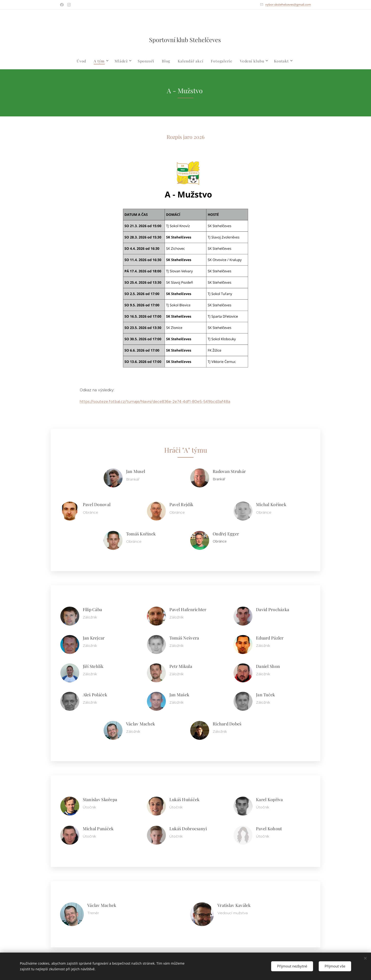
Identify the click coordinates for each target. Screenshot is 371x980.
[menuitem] (86, 61)
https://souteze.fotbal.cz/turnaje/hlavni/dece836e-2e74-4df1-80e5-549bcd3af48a (155, 402)
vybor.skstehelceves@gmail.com (288, 4)
